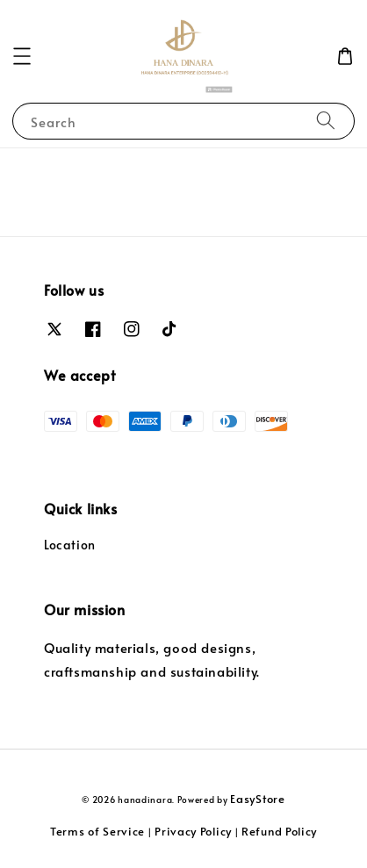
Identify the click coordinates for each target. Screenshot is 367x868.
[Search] (326, 121)
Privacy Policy (193, 831)
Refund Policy (279, 831)
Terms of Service (97, 831)
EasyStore (257, 799)
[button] (22, 56)
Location (70, 545)
